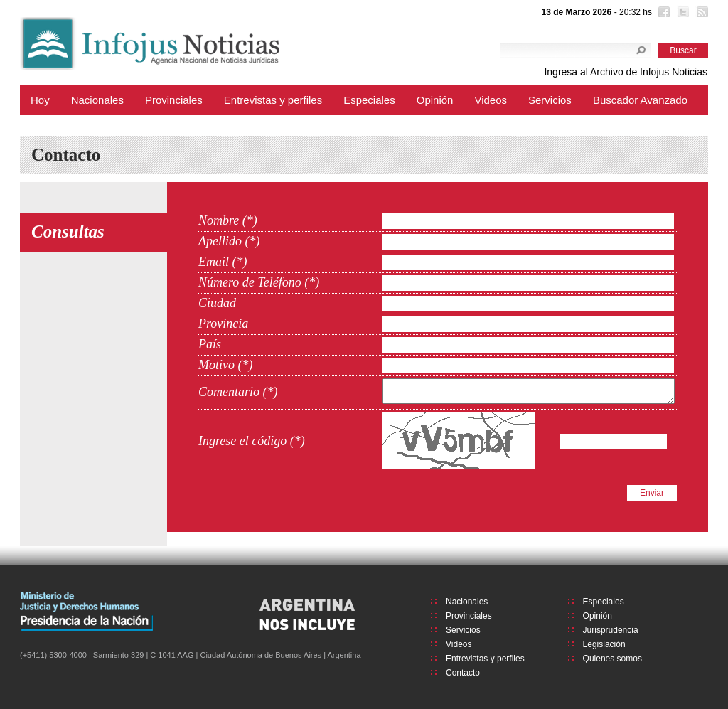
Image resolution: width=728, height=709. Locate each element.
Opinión (435, 100)
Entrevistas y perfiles (273, 100)
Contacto (463, 673)
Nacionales (97, 100)
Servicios (550, 100)
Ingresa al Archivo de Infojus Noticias (626, 72)
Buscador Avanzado (640, 100)
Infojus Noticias (162, 44)
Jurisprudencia (611, 630)
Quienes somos (612, 659)
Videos (491, 100)
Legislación (604, 644)
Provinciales (174, 100)
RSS (701, 14)
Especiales (369, 100)
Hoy (40, 100)
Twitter (682, 14)
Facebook (663, 14)
